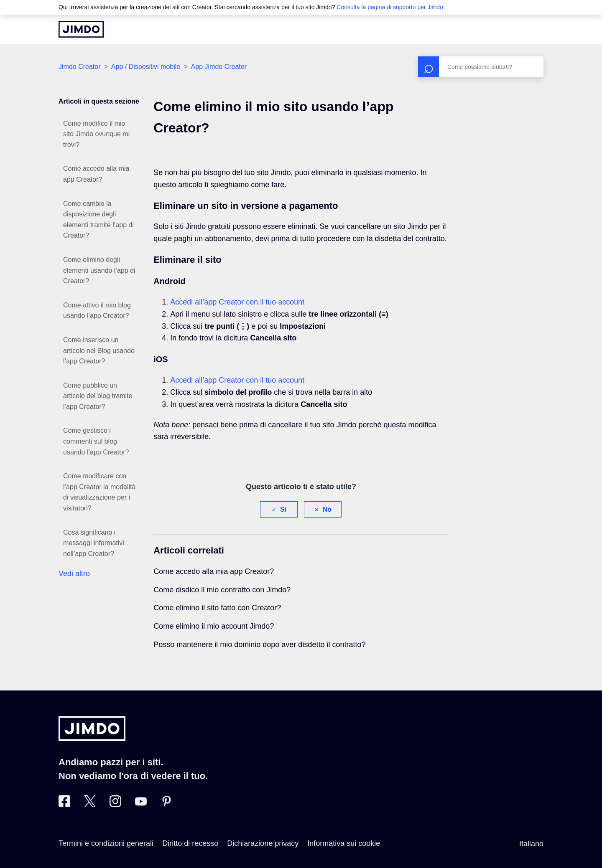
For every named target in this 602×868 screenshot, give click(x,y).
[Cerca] (481, 67)
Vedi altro (74, 574)
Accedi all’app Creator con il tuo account (237, 302)
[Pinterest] (166, 805)
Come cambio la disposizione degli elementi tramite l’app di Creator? (98, 220)
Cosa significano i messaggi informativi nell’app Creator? (94, 543)
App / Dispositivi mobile (147, 67)
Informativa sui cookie (344, 843)
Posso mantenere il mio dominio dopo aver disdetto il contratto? (259, 645)
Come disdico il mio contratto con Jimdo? (222, 590)
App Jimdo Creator (219, 67)
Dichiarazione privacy (263, 843)
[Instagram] (115, 805)
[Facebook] (64, 805)
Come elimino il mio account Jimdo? (214, 626)
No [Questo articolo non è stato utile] (327, 509)
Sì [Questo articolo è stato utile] (283, 509)
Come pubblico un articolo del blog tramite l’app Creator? (98, 396)
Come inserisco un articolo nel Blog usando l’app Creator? (99, 350)
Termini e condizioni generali (106, 843)
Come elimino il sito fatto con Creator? (217, 608)
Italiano (531, 844)
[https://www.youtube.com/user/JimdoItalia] (141, 805)
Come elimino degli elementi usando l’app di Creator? (99, 270)
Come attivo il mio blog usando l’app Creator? (97, 311)
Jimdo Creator (79, 67)
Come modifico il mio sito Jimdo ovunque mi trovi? (96, 134)
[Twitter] (90, 805)
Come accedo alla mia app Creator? (96, 174)
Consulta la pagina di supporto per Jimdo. (390, 7)
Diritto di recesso (190, 843)
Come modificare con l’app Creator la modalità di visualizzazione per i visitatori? (99, 492)
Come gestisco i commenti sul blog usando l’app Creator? (96, 441)
